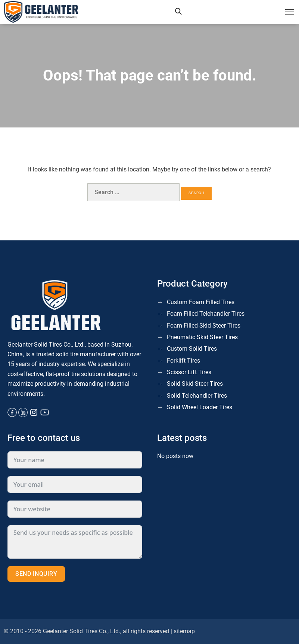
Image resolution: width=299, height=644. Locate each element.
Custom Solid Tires (192, 349)
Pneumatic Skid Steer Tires (202, 337)
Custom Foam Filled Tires (201, 302)
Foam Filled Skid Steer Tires (204, 326)
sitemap (184, 631)
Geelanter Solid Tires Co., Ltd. (82, 631)
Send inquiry (36, 574)
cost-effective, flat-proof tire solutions (56, 374)
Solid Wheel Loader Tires (200, 407)
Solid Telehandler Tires (197, 396)
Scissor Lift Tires (189, 372)
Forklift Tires (183, 361)
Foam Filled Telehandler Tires (206, 314)
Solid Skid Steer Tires (195, 384)
